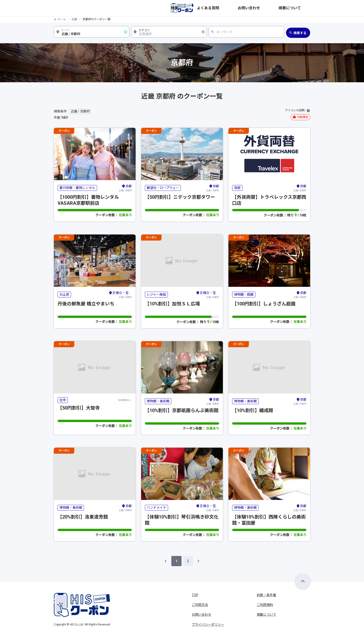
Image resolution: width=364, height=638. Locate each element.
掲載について (300, 8)
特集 (232, 8)
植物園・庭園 (244, 294)
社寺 (63, 400)
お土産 (64, 294)
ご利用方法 (200, 605)
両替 (237, 188)
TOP (195, 595)
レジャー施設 (156, 294)
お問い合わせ (275, 8)
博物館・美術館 (158, 401)
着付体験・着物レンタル (77, 188)
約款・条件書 (266, 595)
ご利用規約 (265, 605)
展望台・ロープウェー (163, 188)
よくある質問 (250, 8)
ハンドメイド (156, 508)
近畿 (74, 19)
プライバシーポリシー (208, 625)
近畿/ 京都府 (125, 188)
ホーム (62, 19)
